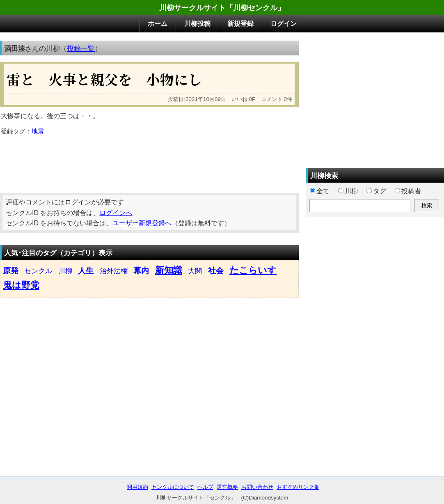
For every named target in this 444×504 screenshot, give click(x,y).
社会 (216, 271)
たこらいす (253, 270)
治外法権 (114, 271)
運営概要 (227, 487)
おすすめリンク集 (298, 487)
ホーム (158, 24)
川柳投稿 (197, 24)
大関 (195, 271)
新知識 (169, 270)
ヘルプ (205, 487)
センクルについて (173, 487)
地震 (38, 131)
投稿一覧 (81, 48)
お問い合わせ (257, 487)
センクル (38, 271)
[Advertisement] (149, 161)
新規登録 (240, 24)
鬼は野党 (21, 285)
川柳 (65, 271)
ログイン (284, 24)
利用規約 (137, 487)
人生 (86, 271)
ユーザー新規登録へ (142, 223)
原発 (11, 271)
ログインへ (116, 213)
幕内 (141, 271)
